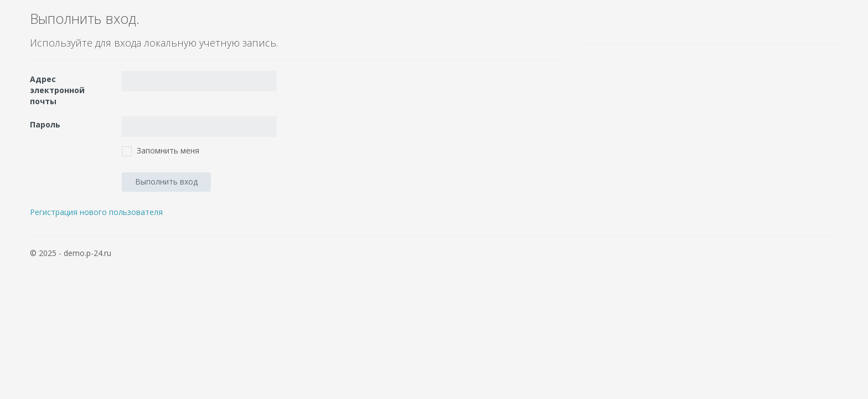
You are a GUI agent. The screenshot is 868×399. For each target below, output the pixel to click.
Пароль (45, 124)
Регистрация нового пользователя (96, 212)
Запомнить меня (168, 150)
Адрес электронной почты (57, 90)
